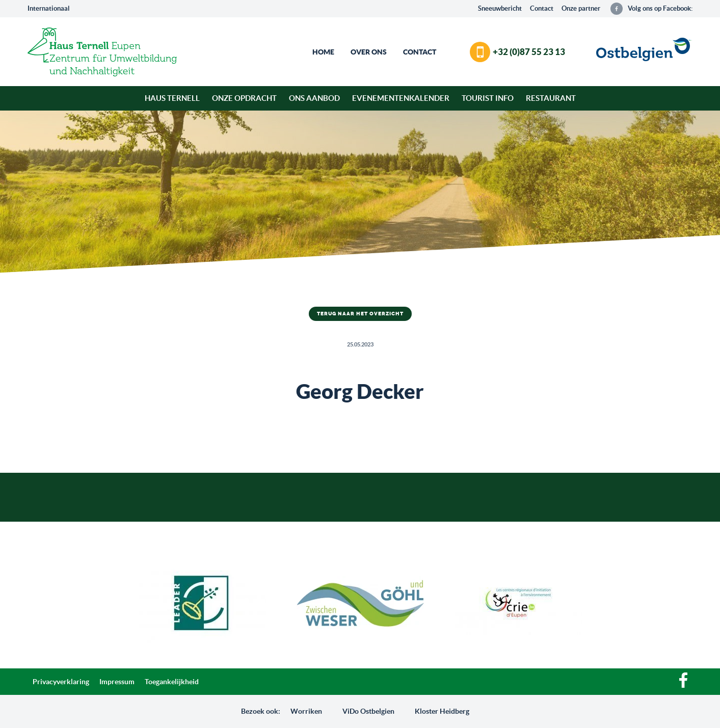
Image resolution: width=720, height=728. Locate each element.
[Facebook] (683, 685)
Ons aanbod (314, 98)
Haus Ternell (172, 98)
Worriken (306, 711)
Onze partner (581, 8)
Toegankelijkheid (172, 682)
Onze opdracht (244, 98)
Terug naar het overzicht (360, 314)
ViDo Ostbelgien (368, 711)
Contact (542, 8)
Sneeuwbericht (500, 8)
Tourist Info (488, 98)
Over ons (369, 52)
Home (323, 52)
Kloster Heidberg (442, 711)
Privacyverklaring (61, 682)
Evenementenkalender (401, 98)
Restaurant (551, 98)
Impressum (117, 682)
